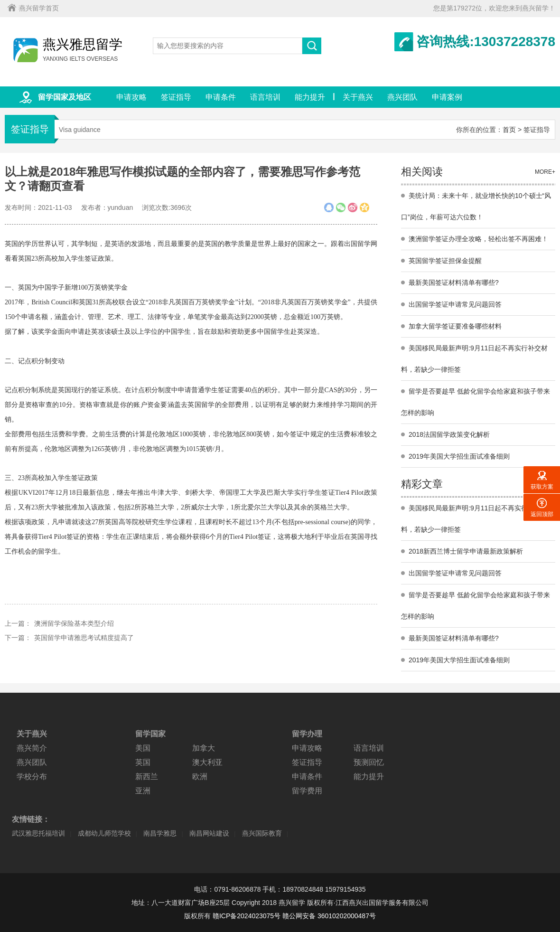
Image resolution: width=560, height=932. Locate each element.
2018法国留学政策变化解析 (449, 434)
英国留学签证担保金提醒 (445, 261)
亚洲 (143, 791)
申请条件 (221, 97)
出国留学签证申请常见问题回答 (455, 304)
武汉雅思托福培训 (38, 833)
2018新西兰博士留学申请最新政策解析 (466, 551)
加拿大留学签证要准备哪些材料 (455, 326)
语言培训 (265, 97)
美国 (143, 748)
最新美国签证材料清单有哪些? (454, 282)
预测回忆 (369, 762)
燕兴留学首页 (39, 8)
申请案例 (447, 97)
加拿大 (204, 748)
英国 (143, 762)
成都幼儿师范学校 (104, 833)
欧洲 (200, 777)
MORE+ (545, 172)
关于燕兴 (358, 97)
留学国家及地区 (65, 97)
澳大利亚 (207, 762)
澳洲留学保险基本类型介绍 (74, 623)
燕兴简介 (32, 748)
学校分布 (32, 777)
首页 (509, 130)
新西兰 (147, 777)
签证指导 (176, 97)
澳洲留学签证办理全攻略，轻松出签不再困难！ (478, 239)
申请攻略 (131, 97)
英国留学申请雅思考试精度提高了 (84, 638)
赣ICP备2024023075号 (247, 916)
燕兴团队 (402, 97)
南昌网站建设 (209, 833)
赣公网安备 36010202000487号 (329, 916)
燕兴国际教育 (262, 833)
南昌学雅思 (160, 833)
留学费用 (307, 791)
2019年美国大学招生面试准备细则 (459, 456)
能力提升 (310, 97)
